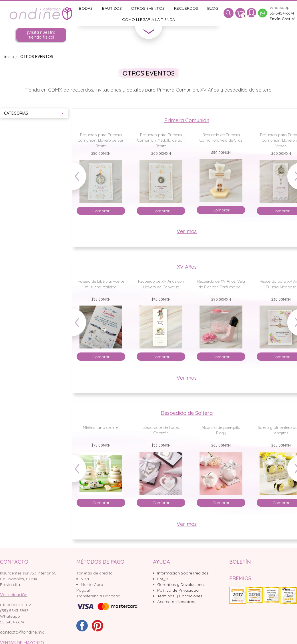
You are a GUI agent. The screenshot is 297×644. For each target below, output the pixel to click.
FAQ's (163, 579)
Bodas (86, 8)
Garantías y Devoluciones (181, 584)
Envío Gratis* (282, 19)
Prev (82, 179)
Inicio (9, 57)
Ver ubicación (14, 595)
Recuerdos (186, 8)
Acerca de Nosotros (176, 602)
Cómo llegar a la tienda (148, 19)
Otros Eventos (148, 8)
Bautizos (112, 8)
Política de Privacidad (178, 590)
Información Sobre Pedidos (183, 573)
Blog (213, 8)
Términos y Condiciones (180, 596)
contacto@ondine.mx (22, 632)
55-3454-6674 (282, 13)
